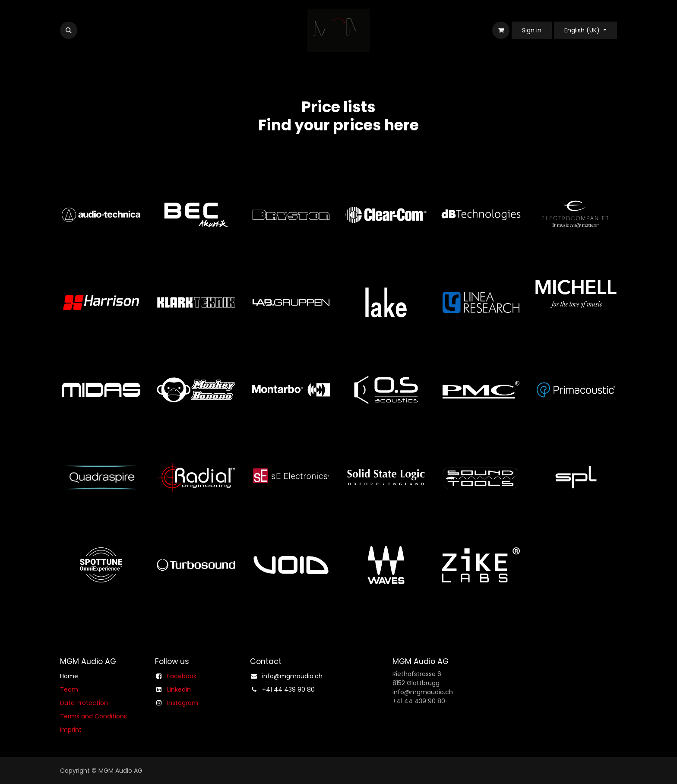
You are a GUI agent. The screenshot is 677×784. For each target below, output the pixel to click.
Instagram (183, 703)
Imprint (71, 730)
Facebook (182, 676)
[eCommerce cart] (501, 30)
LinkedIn (179, 689)
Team (69, 689)
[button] (69, 30)
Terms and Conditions (93, 716)
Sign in (532, 30)
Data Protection (84, 703)
